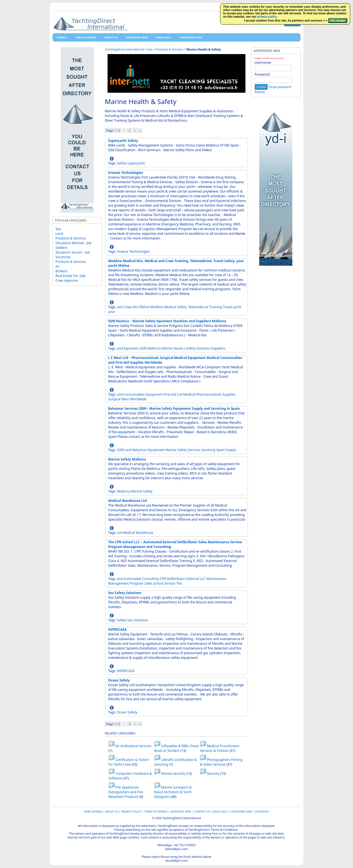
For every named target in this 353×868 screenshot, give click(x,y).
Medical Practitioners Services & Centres (220, 748)
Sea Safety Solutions (125, 593)
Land (59, 234)
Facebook (262, 812)
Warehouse (145, 533)
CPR (163, 579)
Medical (170, 307)
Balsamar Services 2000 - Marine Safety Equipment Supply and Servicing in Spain (174, 408)
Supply (231, 450)
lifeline (144, 307)
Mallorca (154, 348)
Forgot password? (280, 87)
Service (170, 583)
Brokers (61, 271)
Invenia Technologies (125, 173)
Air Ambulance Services (133, 746)
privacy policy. (267, 17)
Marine (167, 348)
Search (62, 37)
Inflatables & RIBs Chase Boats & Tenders (176, 748)
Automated (133, 579)
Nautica (179, 348)
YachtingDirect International (125, 49)
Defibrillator (176, 579)
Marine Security (173, 774)
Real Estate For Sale (71, 276)
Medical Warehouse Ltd (127, 501)
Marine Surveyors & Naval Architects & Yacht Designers (173, 792)
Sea (58, 229)
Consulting (150, 579)
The (179, 583)
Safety (122, 163)
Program (137, 583)
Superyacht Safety (123, 141)
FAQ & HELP (163, 37)
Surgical (114, 399)
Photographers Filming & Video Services (221, 762)
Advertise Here (137, 37)
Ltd (180, 394)
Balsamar (139, 450)
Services (194, 450)
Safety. (182, 307)
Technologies (140, 251)
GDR (143, 348)
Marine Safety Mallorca (127, 459)
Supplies (229, 394)
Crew (128, 307)
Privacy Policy (131, 812)
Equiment (131, 348)
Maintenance (216, 579)
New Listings (93, 812)
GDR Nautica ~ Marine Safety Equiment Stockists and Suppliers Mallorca (167, 321)
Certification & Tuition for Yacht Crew (129, 762)
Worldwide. (139, 399)
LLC (202, 579)
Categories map (191, 37)
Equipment (154, 394)
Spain (220, 450)
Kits (135, 307)
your (112, 312)
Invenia (123, 251)
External (192, 579)
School (158, 583)
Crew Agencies (67, 280)
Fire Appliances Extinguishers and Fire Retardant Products (126, 792)
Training (216, 307)
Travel (227, 307)
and (120, 307)
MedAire (157, 307)
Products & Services (71, 238)
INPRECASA (117, 629)
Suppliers (218, 348)
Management (119, 583)
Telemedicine (198, 307)
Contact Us (202, 812)
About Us (111, 37)
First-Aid (170, 394)
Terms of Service (156, 812)
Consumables (134, 394)
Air (58, 266)
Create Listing (86, 37)
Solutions (141, 620)
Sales (148, 583)
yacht (237, 307)
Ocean (122, 712)
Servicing (208, 450)
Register (260, 92)
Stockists (203, 348)
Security (213, 774)
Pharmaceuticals (209, 394)
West (125, 399)
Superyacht (136, 163)
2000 (121, 450)
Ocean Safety (119, 680)
